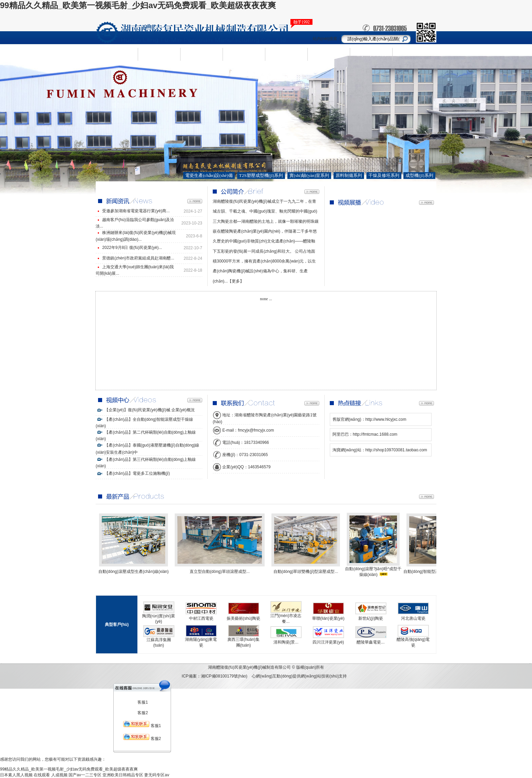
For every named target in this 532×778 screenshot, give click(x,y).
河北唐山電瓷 (413, 618)
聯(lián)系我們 (371, 54)
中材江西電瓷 (201, 618)
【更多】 (236, 281)
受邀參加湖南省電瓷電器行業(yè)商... (136, 211)
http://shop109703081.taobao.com (396, 450)
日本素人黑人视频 (16, 775)
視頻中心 (329, 54)
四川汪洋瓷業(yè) (328, 642)
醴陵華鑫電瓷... (370, 642)
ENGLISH (413, 54)
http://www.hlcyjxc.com (386, 419)
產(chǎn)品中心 (202, 54)
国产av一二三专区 (85, 775)
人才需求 (286, 54)
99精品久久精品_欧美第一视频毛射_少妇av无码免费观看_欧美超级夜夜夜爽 (138, 5)
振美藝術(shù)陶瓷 (243, 618)
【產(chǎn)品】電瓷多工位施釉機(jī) (133, 473)
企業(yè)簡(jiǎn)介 (159, 54)
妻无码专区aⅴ (157, 775)
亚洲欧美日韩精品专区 (123, 775)
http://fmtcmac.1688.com (375, 434)
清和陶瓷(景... (286, 642)
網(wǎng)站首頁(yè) (117, 54)
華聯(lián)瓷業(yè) (328, 618)
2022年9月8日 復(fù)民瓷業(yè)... (132, 248)
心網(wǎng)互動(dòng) (272, 676)
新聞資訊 (244, 54)
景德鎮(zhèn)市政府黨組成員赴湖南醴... (138, 258)
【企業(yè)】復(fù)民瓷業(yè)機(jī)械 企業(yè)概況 (145, 410)
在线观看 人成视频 (50, 775)
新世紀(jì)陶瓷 (371, 618)
